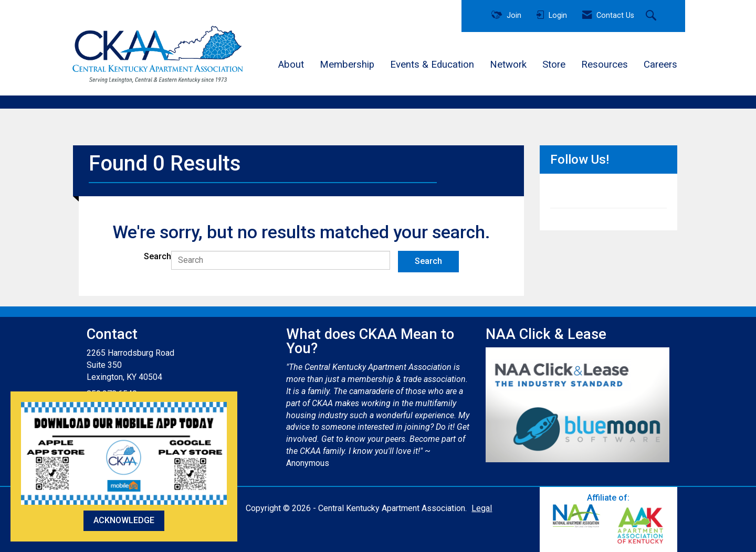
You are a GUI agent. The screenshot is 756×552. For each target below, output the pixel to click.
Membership (347, 65)
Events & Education (432, 65)
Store (554, 65)
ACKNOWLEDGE (124, 520)
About (291, 65)
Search (157, 256)
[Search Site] (652, 16)
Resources (605, 65)
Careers (660, 65)
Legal (482, 508)
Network (508, 65)
